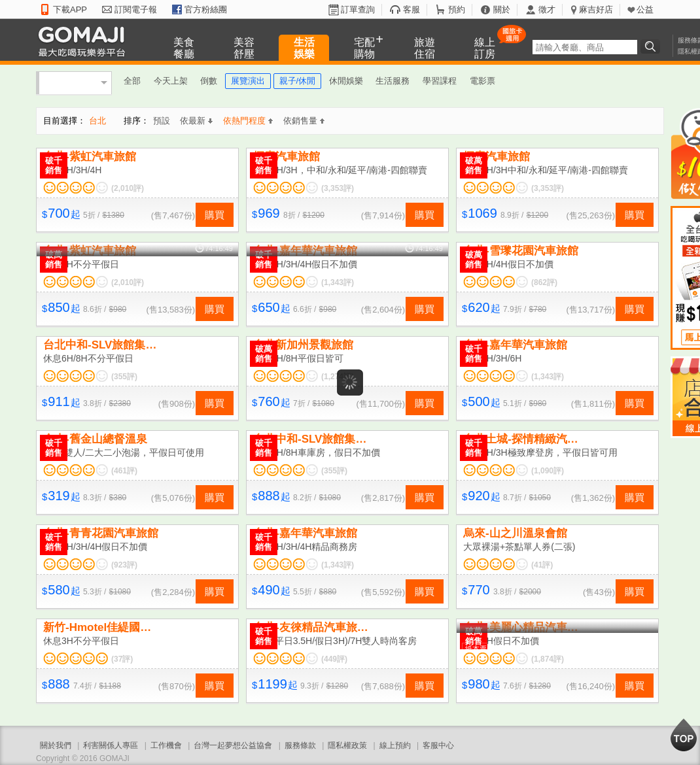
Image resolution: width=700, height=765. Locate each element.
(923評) (124, 565)
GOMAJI (85, 41)
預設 (162, 121)
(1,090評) (548, 471)
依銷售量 (304, 121)
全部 (132, 81)
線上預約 (395, 745)
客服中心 (438, 745)
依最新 (196, 121)
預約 (457, 9)
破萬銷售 (474, 165)
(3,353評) (338, 188)
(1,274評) (338, 377)
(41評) (542, 565)
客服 (411, 9)
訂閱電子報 (136, 9)
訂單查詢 (358, 9)
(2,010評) (128, 188)
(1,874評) (548, 659)
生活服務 (393, 81)
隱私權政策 (347, 745)
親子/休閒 (298, 81)
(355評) (124, 377)
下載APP (70, 9)
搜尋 (652, 46)
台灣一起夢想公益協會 (233, 745)
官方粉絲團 (206, 9)
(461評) (124, 471)
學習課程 (440, 81)
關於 (502, 9)
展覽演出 (248, 81)
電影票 (482, 81)
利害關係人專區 (111, 745)
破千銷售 (54, 165)
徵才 (547, 9)
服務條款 (300, 745)
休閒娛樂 (346, 81)
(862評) (544, 282)
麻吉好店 (596, 9)
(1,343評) (338, 282)
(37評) (122, 659)
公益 (645, 9)
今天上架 (171, 81)
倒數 (209, 81)
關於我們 (56, 745)
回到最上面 (684, 735)
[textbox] (585, 47)
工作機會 (166, 745)
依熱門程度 (248, 121)
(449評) (334, 659)
